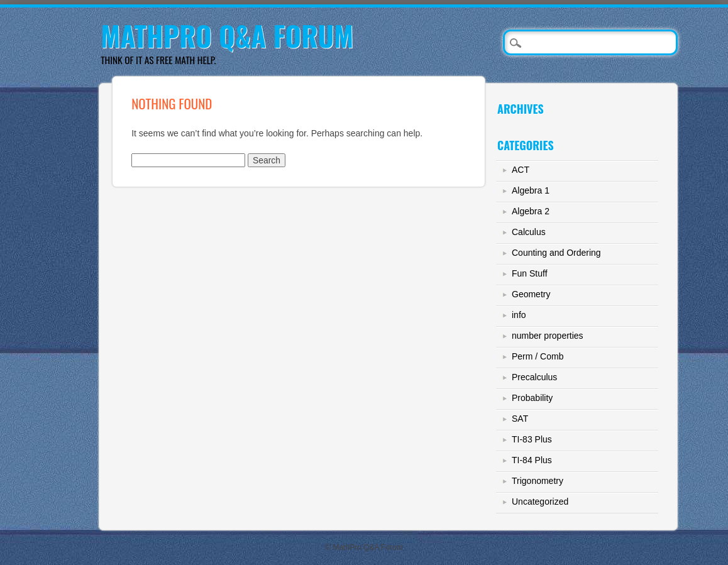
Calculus (529, 232)
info (519, 315)
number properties (548, 336)
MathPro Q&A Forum (227, 36)
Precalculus (534, 377)
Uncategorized (540, 502)
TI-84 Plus (532, 460)
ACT (521, 170)
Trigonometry (538, 481)
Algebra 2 (531, 211)
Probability (532, 398)
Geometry (531, 294)
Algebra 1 (531, 190)
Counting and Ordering (556, 253)
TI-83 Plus (532, 439)
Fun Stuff (530, 273)
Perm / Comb (538, 356)
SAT (520, 419)
